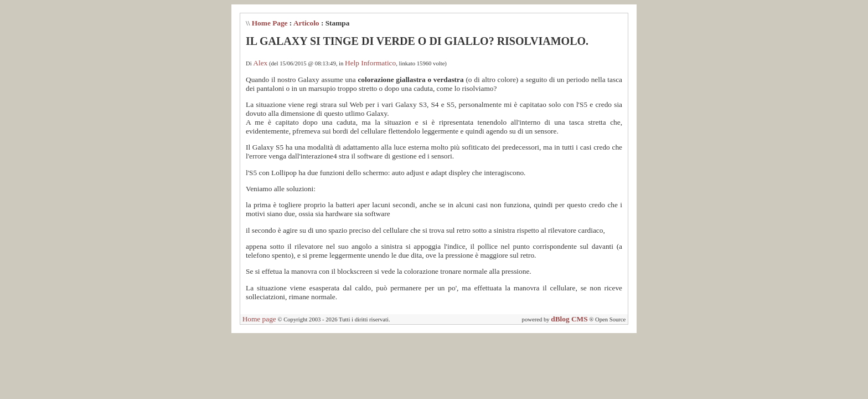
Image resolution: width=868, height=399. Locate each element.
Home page (259, 319)
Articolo (306, 23)
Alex (260, 63)
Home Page (270, 23)
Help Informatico (370, 63)
